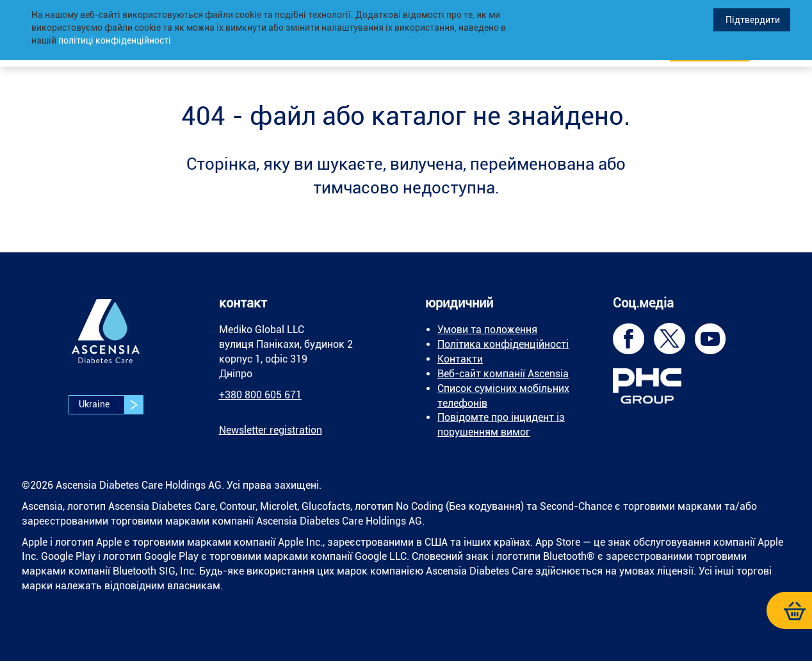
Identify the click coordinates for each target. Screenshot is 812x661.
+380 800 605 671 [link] (260, 395)
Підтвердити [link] (752, 20)
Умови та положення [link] (487, 330)
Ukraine (111, 405)
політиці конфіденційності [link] (115, 40)
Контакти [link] (460, 359)
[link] (106, 340)
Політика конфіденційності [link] (503, 344)
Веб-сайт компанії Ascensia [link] (503, 374)
